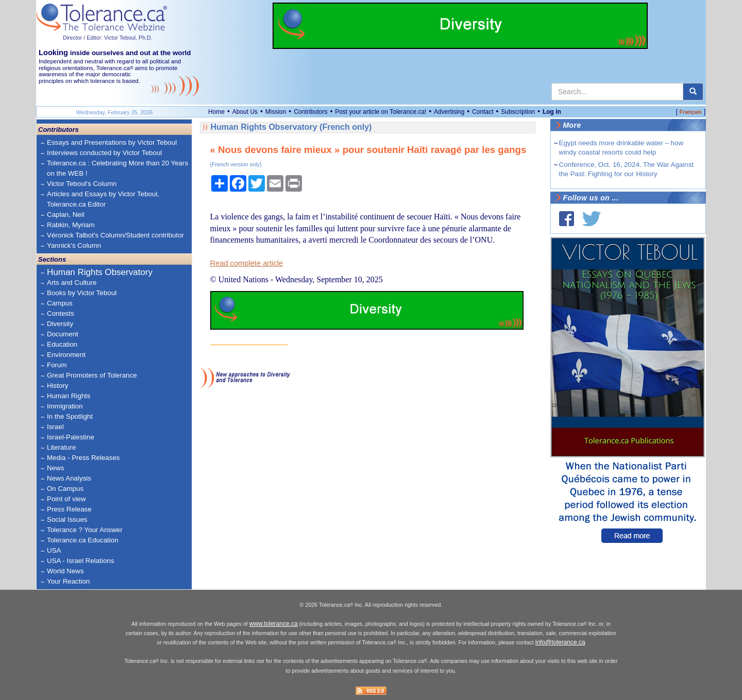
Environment (66, 355)
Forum (57, 365)
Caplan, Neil (66, 215)
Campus (60, 303)
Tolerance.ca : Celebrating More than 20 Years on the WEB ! (117, 168)
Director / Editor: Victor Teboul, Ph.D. (108, 38)
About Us (245, 112)
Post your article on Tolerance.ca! (381, 112)
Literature (61, 447)
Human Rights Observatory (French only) (291, 127)
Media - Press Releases (83, 458)
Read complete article (247, 263)
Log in (552, 112)
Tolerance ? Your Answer (85, 530)
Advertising (449, 112)
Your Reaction (68, 581)
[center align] (693, 92)
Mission (276, 112)
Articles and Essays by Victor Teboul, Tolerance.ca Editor (103, 199)
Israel (55, 427)
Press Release (69, 509)
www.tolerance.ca (274, 624)
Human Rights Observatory (100, 272)
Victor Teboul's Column (82, 184)
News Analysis (69, 478)
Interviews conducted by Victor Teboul (104, 153)
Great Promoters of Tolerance (92, 375)
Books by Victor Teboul (82, 293)
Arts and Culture (72, 283)
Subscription (518, 112)
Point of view (66, 499)
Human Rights (69, 396)
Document (63, 334)
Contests (61, 313)
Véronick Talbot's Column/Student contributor (115, 235)
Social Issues (67, 519)
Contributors (310, 112)
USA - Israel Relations (80, 561)
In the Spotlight (70, 416)
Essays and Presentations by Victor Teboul (112, 142)
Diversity (60, 324)
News (55, 468)
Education (62, 344)
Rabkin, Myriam (71, 225)
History (57, 386)
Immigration (65, 406)
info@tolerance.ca (560, 642)
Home (216, 112)
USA (54, 550)
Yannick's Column (74, 245)
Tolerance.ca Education (83, 540)
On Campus (65, 489)
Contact (483, 112)
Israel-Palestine (71, 437)
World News (65, 571)
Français (690, 112)
